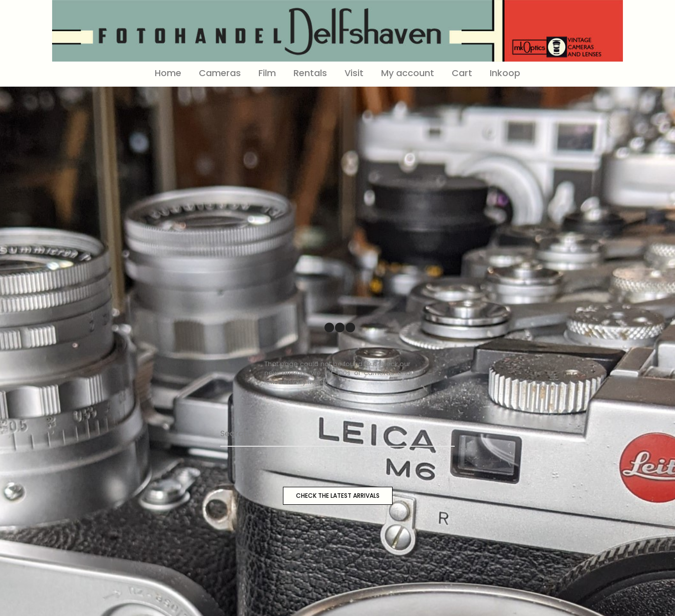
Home (168, 73)
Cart (462, 73)
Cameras (220, 73)
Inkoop (505, 73)
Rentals (310, 73)
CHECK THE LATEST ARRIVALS (338, 496)
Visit (354, 73)
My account (408, 73)
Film (267, 73)
